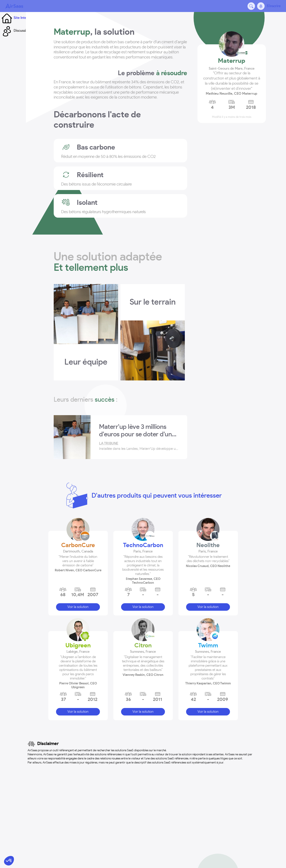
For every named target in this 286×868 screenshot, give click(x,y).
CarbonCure (78, 542)
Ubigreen (78, 642)
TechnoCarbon (143, 542)
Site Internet (16, 18)
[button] (78, 553)
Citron (143, 642)
